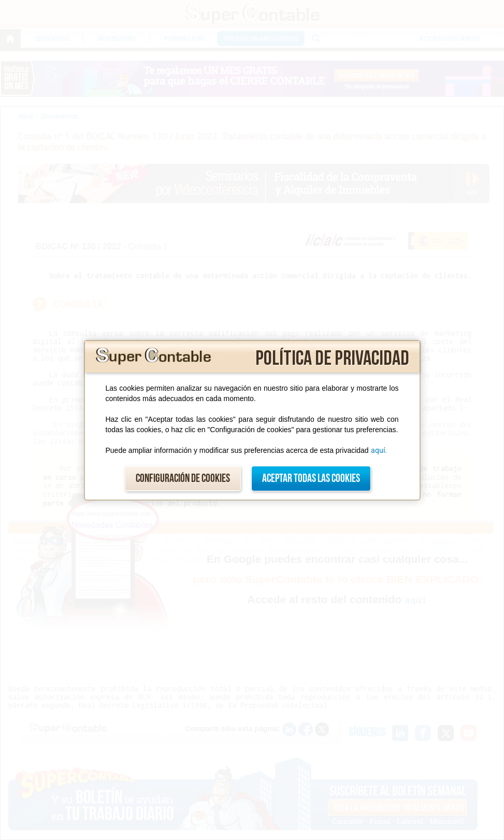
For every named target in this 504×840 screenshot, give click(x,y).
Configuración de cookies (183, 479)
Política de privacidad (332, 359)
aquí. (379, 450)
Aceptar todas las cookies (311, 479)
